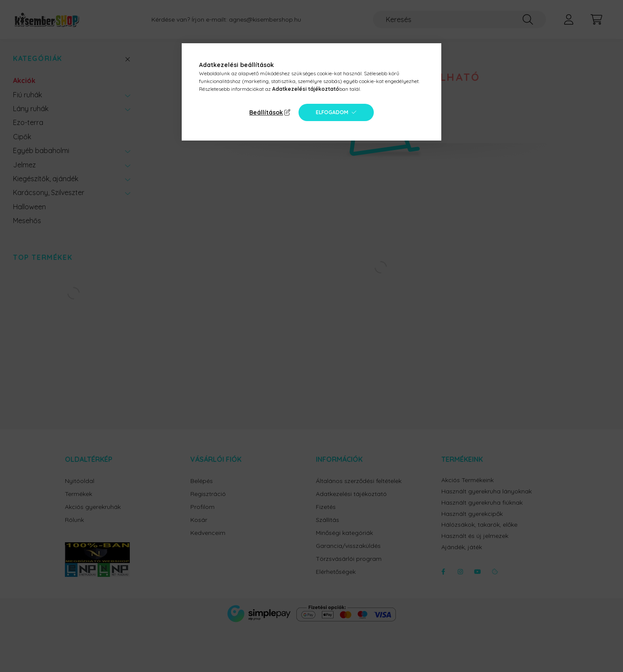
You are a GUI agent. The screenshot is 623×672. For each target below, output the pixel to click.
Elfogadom (332, 112)
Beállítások (266, 112)
